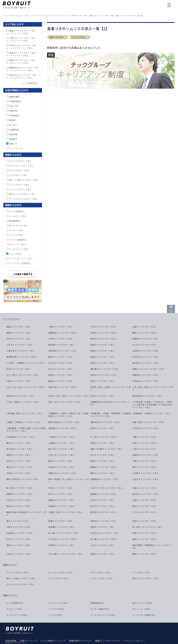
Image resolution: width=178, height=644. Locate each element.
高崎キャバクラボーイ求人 (102, 554)
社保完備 (13, 134)
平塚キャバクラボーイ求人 (18, 473)
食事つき (13, 144)
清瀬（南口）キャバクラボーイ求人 (148, 422)
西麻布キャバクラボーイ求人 (145, 455)
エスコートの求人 (14, 609)
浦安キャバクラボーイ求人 (18, 545)
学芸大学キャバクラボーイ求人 (62, 387)
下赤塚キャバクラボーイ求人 (61, 437)
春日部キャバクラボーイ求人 (103, 512)
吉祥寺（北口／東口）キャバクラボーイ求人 (69, 396)
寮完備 (12, 120)
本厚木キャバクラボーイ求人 (61, 467)
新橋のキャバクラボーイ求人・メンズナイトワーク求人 (22, 62)
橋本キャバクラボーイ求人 (102, 473)
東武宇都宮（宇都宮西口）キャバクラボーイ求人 (152, 547)
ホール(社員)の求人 (15, 603)
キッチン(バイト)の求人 (17, 615)
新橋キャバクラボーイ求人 (18, 333)
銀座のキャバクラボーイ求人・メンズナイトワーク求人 (22, 32)
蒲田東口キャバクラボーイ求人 (104, 369)
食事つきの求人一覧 (79, 16)
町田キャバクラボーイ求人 (102, 351)
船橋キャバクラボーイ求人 (60, 521)
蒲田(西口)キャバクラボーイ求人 (105, 422)
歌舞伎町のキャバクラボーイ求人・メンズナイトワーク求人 (22, 69)
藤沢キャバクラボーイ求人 (144, 467)
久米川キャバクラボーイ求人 (61, 455)
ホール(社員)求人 (17, 211)
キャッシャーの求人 (141, 609)
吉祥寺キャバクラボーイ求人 (103, 333)
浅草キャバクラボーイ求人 (144, 443)
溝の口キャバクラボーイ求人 (19, 467)
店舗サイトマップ (28, 641)
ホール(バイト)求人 (18, 216)
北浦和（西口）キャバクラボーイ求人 (65, 512)
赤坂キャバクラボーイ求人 (102, 363)
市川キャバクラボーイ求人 (102, 455)
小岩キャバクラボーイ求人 (144, 449)
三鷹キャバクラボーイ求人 (144, 437)
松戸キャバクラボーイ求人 (18, 539)
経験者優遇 (14, 97)
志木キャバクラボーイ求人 (102, 500)
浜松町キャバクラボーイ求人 (103, 375)
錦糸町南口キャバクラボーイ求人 (147, 396)
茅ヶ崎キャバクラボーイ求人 (19, 488)
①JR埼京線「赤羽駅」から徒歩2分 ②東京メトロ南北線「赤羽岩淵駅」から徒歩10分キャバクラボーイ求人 (153, 405)
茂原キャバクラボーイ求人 (144, 533)
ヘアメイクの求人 (56, 609)
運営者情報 (11, 641)
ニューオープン (16, 148)
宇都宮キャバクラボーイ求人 (61, 545)
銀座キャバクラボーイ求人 (18, 327)
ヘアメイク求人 (16, 235)
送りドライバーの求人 (142, 603)
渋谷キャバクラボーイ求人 (18, 339)
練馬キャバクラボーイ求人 (144, 333)
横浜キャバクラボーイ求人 (102, 461)
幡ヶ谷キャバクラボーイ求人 (61, 449)
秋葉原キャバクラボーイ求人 (145, 339)
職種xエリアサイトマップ (108, 641)
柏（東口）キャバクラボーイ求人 (63, 533)
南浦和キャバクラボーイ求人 (61, 506)
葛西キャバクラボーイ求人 (60, 381)
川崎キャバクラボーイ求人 (144, 461)
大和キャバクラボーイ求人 (60, 339)
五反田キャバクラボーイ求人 (145, 351)
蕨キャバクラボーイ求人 (17, 521)
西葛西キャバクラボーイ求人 (145, 375)
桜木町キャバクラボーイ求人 (145, 494)
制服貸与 (13, 139)
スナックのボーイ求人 (19, 185)
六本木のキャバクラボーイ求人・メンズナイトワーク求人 (21, 47)
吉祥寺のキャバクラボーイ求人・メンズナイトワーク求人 (21, 76)
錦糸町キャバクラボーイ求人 (103, 339)
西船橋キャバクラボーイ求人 (61, 527)
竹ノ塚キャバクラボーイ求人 (103, 437)
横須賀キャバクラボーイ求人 (103, 494)
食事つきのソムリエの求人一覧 (101, 16)
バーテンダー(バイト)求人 (21, 258)
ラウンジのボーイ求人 (19, 170)
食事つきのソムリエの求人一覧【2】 (130, 16)
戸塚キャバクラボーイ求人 (60, 488)
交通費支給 (14, 130)
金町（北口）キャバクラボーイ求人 (64, 402)
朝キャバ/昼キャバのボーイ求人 (24, 180)
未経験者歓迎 (15, 101)
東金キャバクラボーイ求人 (144, 539)
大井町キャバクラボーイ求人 (145, 428)
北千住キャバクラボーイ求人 (145, 357)
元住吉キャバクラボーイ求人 (145, 479)
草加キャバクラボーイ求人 (18, 506)
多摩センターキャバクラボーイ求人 (148, 369)
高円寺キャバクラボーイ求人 (145, 363)
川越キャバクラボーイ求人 (144, 500)
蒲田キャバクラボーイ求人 (102, 357)
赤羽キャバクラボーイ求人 (18, 369)
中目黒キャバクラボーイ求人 (145, 381)
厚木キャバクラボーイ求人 (60, 494)
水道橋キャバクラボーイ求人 (61, 443)
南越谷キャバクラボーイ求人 (61, 500)
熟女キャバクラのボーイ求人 (22, 194)
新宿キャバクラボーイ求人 (60, 375)
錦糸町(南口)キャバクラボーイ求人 (64, 422)
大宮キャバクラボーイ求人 (18, 500)
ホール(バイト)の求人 (58, 603)
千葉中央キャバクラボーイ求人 (20, 351)
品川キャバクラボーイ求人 (60, 369)
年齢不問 (13, 111)
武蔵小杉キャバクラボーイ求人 (62, 473)
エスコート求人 (16, 230)
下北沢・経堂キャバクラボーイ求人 (23, 402)
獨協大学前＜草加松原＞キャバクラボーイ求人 (27, 514)
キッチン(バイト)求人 (19, 249)
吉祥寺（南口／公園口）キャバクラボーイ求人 (110, 388)
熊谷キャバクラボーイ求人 (144, 506)
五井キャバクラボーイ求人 (18, 461)
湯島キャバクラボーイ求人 (18, 455)
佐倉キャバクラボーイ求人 (102, 527)
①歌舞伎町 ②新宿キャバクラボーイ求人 (151, 413)
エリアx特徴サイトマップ (53, 641)
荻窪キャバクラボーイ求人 (102, 443)
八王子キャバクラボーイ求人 (19, 345)
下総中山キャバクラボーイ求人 (104, 533)
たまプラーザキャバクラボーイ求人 (106, 488)
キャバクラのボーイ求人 (20, 161)
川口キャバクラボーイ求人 (144, 512)
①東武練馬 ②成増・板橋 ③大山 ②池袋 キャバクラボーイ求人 (27, 430)
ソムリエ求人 (15, 254)
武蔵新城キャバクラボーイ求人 (104, 479)
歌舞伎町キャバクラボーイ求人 (62, 333)
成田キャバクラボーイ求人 (144, 521)
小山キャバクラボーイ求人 (102, 545)
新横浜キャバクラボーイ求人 (103, 467)
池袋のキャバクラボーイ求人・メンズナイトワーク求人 (22, 54)
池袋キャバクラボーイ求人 (144, 327)
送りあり (13, 125)
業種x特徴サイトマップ (80, 641)
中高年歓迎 (14, 115)
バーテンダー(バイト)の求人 (103, 615)
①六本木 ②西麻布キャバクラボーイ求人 (26, 363)
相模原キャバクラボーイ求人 (19, 494)
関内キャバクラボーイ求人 (60, 461)
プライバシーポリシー (134, 641)
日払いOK (14, 106)
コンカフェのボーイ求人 (20, 189)
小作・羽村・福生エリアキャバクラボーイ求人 (152, 388)
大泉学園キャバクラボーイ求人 (20, 437)
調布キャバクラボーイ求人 (60, 357)
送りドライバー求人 (18, 225)
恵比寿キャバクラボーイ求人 (61, 345)
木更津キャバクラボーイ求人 (19, 533)
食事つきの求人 (57, 37)
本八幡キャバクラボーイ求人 (103, 539)
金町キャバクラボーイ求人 (102, 428)
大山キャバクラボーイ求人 (60, 363)
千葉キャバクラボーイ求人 (18, 527)
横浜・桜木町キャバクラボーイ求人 (23, 479)
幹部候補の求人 (97, 603)
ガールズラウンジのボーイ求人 (23, 199)
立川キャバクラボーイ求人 (144, 345)
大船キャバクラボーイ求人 (144, 488)
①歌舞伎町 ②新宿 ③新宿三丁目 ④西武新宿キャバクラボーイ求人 (69, 415)
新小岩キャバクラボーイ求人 (19, 449)
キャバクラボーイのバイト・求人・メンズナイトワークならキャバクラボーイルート (36, 16)
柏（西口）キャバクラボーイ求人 (147, 527)
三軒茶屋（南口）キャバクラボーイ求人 (25, 413)
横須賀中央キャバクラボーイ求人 (21, 357)
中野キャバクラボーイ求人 (18, 381)
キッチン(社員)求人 (18, 240)
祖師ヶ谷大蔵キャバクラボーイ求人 (106, 449)
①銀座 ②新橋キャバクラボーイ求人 (24, 422)
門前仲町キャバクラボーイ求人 (62, 351)
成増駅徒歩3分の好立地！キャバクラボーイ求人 (110, 403)
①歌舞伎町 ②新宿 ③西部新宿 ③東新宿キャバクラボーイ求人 (110, 415)
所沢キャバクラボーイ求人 (102, 506)
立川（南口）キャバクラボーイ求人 (23, 375)
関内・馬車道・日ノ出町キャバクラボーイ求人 (69, 481)
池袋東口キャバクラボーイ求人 (62, 428)
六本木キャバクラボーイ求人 (103, 327)
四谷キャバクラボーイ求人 (102, 396)
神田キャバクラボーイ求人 (102, 345)
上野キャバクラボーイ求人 (60, 327)
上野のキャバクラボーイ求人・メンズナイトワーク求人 (22, 39)
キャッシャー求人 (17, 244)
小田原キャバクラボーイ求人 (145, 473)
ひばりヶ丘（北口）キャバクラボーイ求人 (26, 387)
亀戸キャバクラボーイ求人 (18, 443)
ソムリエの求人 (79, 37)
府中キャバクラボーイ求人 (102, 381)
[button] (65, 37)
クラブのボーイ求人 (18, 175)
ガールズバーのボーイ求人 (21, 166)
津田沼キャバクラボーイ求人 (103, 521)
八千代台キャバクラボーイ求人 (62, 539)
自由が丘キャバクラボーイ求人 (20, 396)
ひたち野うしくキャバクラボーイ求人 (65, 554)
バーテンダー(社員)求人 (20, 263)
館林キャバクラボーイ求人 (144, 554)
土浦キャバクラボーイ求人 (18, 554)
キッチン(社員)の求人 (100, 609)
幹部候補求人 (15, 221)
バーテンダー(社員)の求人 (144, 615)
